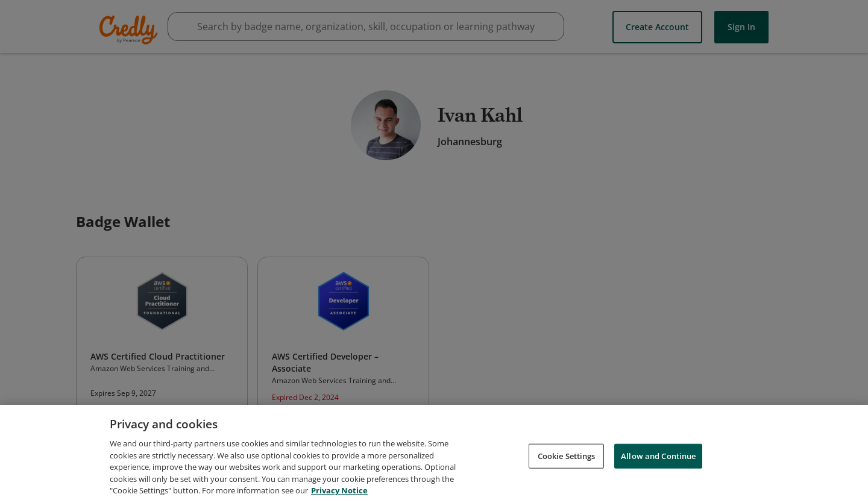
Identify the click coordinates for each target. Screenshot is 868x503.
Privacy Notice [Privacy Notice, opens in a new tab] (339, 492)
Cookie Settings (567, 457)
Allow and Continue (658, 457)
